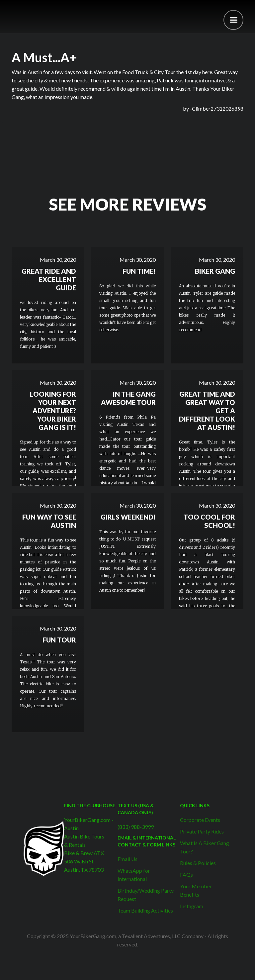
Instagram (192, 906)
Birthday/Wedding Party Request (146, 895)
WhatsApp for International (134, 875)
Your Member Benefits (196, 890)
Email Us (127, 859)
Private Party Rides (202, 831)
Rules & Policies (198, 863)
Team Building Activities (145, 910)
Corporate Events (200, 820)
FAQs (186, 875)
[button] (233, 20)
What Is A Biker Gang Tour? (205, 847)
